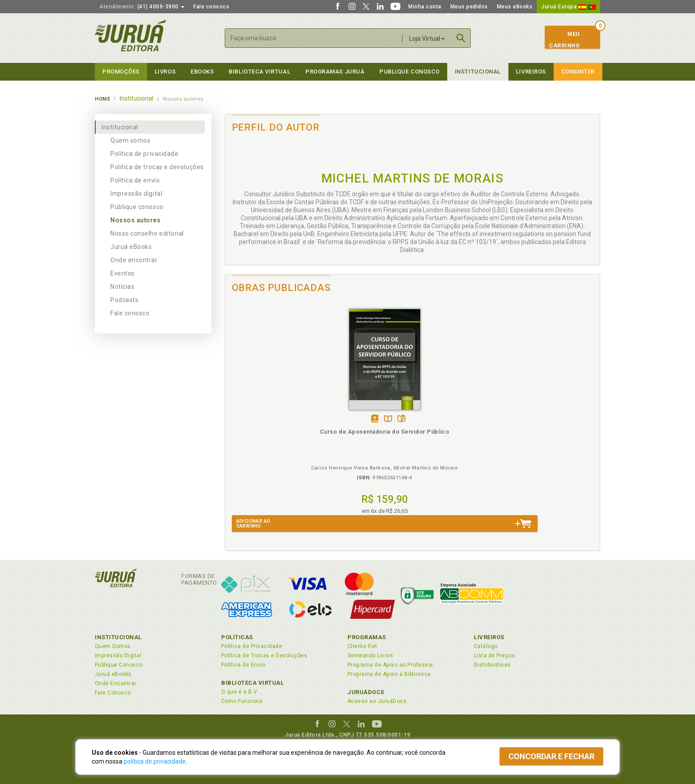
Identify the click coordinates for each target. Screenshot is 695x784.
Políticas (237, 637)
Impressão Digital (118, 656)
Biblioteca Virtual (253, 683)
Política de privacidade (144, 154)
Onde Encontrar (116, 683)
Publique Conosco (410, 72)
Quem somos (130, 140)
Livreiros (531, 72)
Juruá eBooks (131, 247)
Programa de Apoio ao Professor (390, 665)
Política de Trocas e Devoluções (264, 656)
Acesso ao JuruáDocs (377, 701)
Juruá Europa (568, 7)
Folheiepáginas (288, 419)
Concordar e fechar (551, 756)
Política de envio (135, 180)
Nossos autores (136, 220)
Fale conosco (211, 7)
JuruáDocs (366, 692)
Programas (367, 637)
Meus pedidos (469, 7)
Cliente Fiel (362, 646)
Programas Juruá (335, 72)
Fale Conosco (113, 693)
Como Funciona (242, 701)
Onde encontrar (134, 260)
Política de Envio (243, 665)
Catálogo (486, 646)
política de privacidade (155, 761)
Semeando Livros (370, 656)
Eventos (123, 273)
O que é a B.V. (240, 692)
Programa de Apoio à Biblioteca (389, 674)
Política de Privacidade (252, 646)
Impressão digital (136, 194)
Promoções (121, 72)
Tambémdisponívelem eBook (262, 419)
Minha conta (425, 7)
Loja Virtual (427, 39)
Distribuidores (492, 665)
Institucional (478, 72)
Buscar (461, 38)
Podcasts (124, 300)
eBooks (202, 72)
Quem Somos (113, 646)
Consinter (578, 72)
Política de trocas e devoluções (157, 167)
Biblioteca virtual (260, 72)
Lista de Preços (494, 656)
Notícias (122, 287)
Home (102, 99)
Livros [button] (165, 72)
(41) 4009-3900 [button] (142, 7)
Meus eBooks (515, 7)
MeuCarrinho (564, 40)
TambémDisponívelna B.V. (275, 419)
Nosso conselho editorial (147, 233)
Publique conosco (137, 207)
